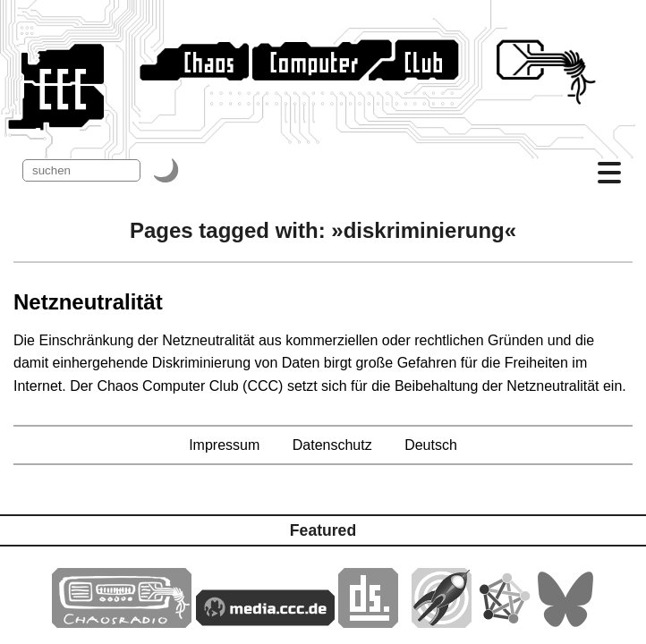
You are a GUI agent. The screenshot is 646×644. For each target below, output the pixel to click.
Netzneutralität (88, 302)
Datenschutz (332, 445)
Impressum (224, 445)
